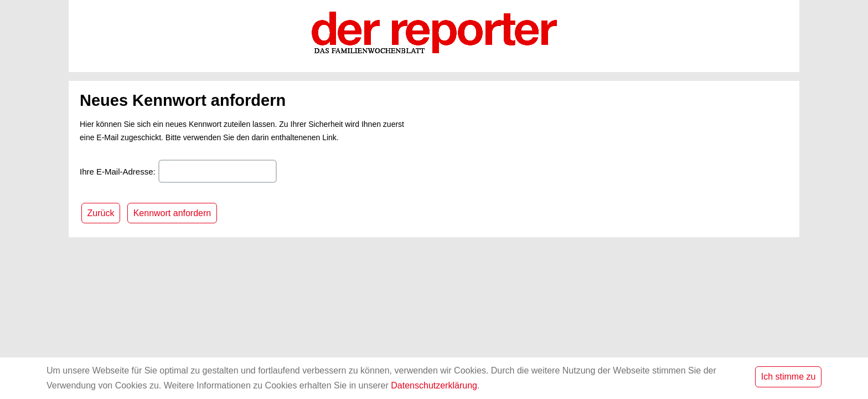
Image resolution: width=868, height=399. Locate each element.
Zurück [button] (101, 213)
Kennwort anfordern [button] (172, 213)
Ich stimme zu (789, 377)
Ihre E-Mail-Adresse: (118, 172)
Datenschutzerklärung (434, 385)
